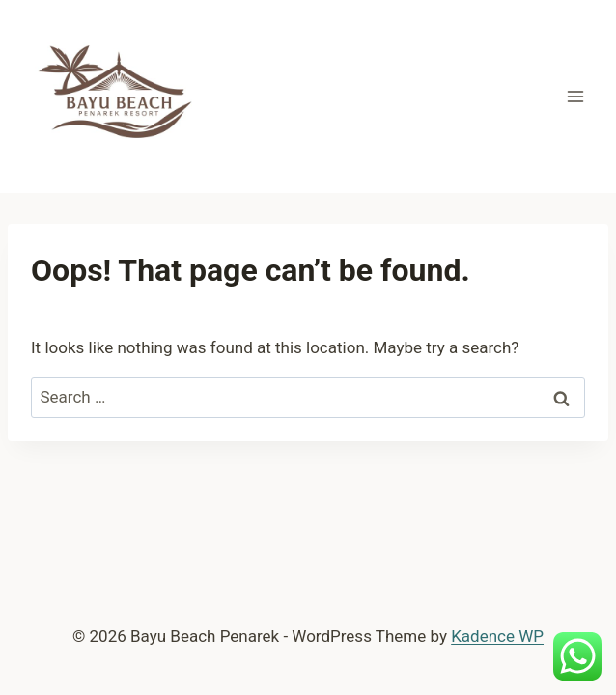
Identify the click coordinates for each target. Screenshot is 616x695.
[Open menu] (575, 96)
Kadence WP (497, 636)
